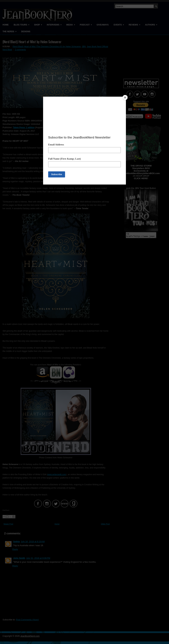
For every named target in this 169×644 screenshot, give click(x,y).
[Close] (125, 97)
